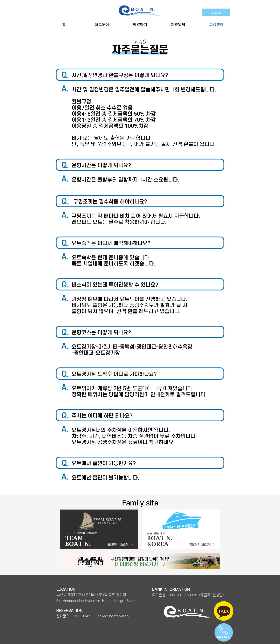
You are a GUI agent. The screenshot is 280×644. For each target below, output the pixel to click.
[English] (216, 12)
